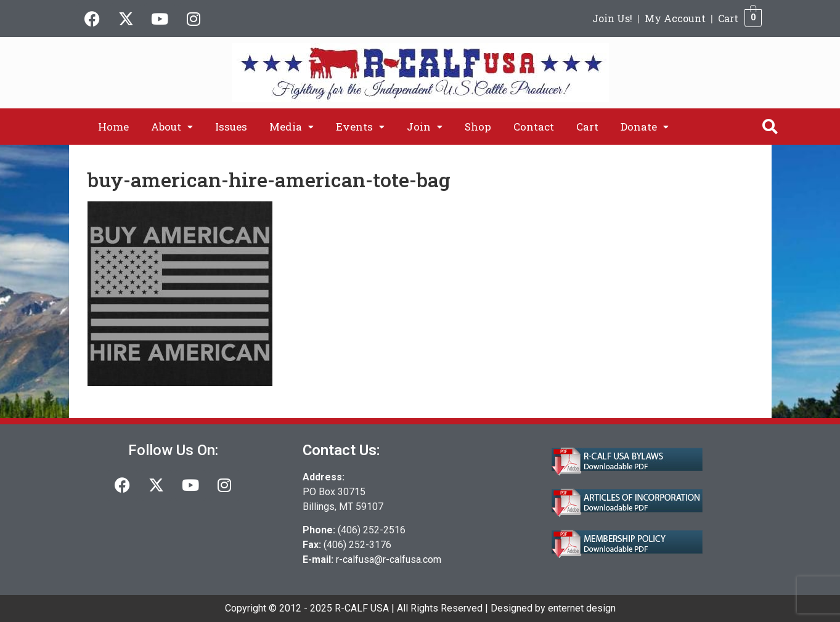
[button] (172, 127)
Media (292, 127)
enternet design (582, 608)
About (172, 127)
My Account (675, 18)
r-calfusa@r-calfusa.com (389, 559)
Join (425, 127)
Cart (728, 18)
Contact (534, 127)
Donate (645, 127)
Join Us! (612, 18)
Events (360, 127)
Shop (478, 127)
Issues (231, 127)
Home (113, 127)
